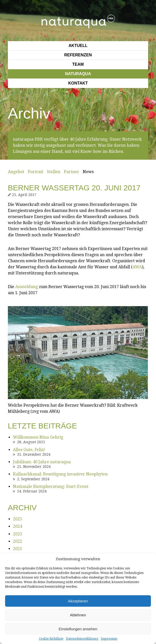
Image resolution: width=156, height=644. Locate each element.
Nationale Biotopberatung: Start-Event (51, 486)
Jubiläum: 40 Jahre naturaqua (42, 462)
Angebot (16, 172)
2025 (18, 519)
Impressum (109, 639)
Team (78, 64)
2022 (18, 541)
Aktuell (78, 46)
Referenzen (78, 55)
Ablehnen (78, 615)
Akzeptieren (78, 601)
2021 (18, 549)
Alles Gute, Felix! (29, 450)
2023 (18, 534)
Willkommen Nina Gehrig (38, 437)
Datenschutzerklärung (82, 639)
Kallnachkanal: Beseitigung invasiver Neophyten (60, 474)
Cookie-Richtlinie (51, 639)
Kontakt (78, 83)
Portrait (36, 172)
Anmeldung (27, 287)
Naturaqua (78, 74)
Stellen (54, 172)
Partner (72, 172)
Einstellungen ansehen (78, 629)
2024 (18, 526)
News (88, 172)
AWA (137, 267)
